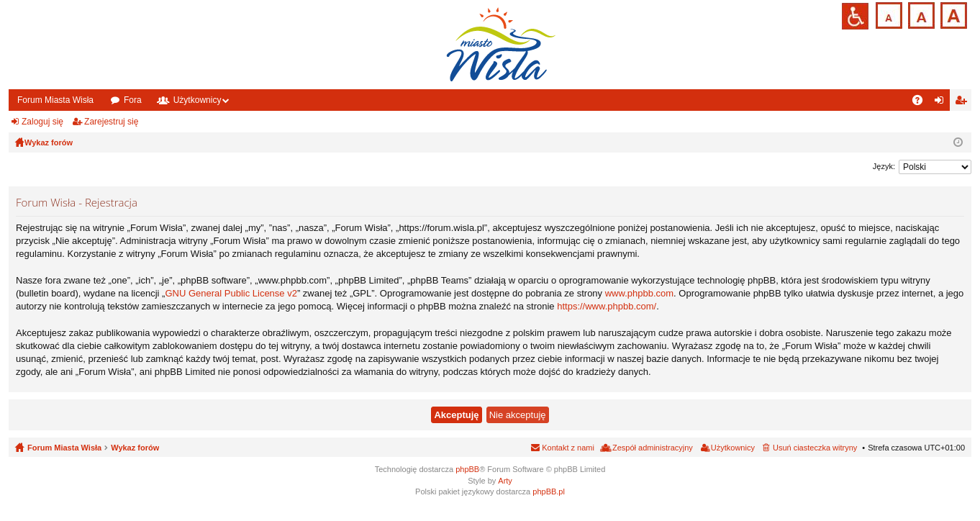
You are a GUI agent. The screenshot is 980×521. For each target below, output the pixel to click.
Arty (505, 481)
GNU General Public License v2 (231, 293)
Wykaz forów (135, 448)
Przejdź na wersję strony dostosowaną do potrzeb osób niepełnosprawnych (855, 16)
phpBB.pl (549, 491)
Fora (133, 100)
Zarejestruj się (111, 122)
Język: (884, 166)
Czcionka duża (952, 14)
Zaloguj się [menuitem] (942, 103)
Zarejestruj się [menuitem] (963, 103)
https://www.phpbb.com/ (607, 306)
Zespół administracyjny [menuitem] (653, 448)
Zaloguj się (42, 122)
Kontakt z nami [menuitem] (568, 448)
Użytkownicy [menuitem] (733, 448)
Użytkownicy (198, 100)
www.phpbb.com (639, 293)
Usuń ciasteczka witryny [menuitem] (815, 448)
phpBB (467, 469)
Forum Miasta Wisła (55, 100)
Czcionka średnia (920, 14)
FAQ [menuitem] (922, 103)
